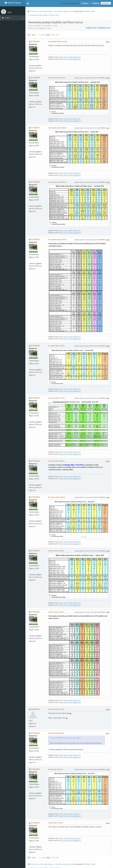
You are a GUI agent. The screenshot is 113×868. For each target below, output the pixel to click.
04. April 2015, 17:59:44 (56, 823)
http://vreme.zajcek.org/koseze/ (70, 57)
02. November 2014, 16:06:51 (57, 128)
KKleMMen (35, 709)
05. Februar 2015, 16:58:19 (57, 497)
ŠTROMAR (86, 11)
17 (51, 35)
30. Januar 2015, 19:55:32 (56, 461)
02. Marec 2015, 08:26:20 (56, 551)
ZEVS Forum (13, 3)
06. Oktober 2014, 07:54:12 (57, 78)
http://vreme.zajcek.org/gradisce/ (70, 59)
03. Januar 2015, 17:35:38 (56, 398)
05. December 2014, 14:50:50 (57, 240)
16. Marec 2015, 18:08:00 (56, 733)
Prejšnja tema (91, 28)
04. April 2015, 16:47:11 (56, 769)
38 (57, 35)
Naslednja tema (104, 28)
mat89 (92, 11)
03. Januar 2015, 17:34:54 (56, 346)
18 (53, 35)
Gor (29, 858)
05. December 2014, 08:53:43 (57, 182)
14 (42, 35)
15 (45, 35)
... (41, 35)
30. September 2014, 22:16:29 (58, 41)
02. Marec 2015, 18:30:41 (56, 612)
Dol (29, 35)
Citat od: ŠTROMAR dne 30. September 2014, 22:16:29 (66, 738)
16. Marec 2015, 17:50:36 (56, 709)
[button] (28, 4)
